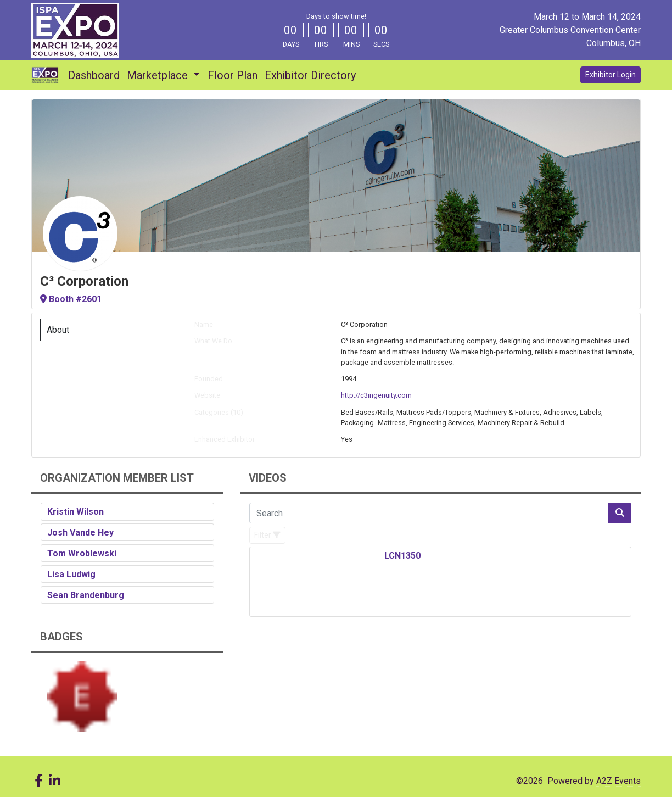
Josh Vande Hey (80, 533)
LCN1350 (402, 556)
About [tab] (58, 330)
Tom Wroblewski (82, 553)
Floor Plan (233, 75)
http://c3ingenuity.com (376, 395)
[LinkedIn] (54, 781)
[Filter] (267, 535)
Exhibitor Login (611, 75)
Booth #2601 (71, 299)
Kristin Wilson (75, 512)
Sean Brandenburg (86, 595)
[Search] (429, 513)
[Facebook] (38, 781)
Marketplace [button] (159, 75)
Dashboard (94, 75)
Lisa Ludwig (71, 574)
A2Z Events (618, 781)
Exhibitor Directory (310, 75)
